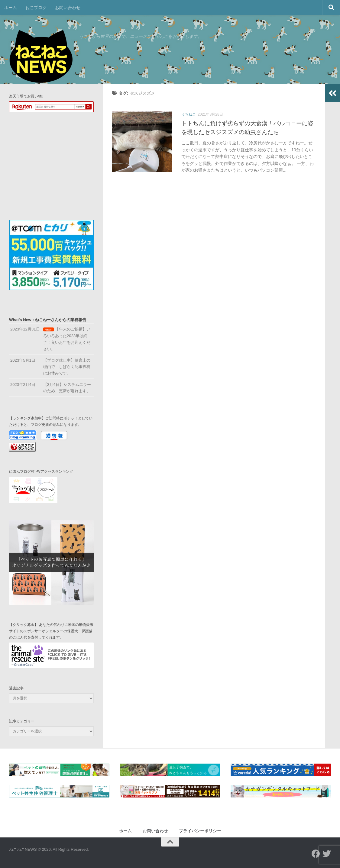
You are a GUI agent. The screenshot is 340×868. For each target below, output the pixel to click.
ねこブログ (36, 8)
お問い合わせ (68, 8)
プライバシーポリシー (200, 831)
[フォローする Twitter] (327, 854)
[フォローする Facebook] (316, 854)
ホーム (11, 8)
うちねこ (189, 114)
